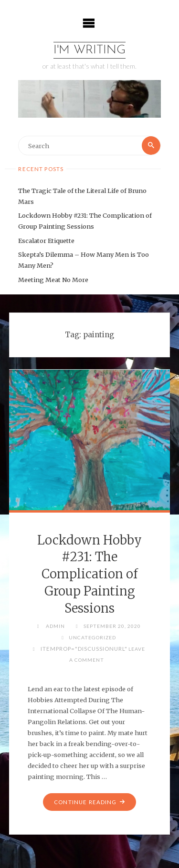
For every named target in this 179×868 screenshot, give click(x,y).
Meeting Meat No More (53, 280)
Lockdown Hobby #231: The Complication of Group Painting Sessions (89, 574)
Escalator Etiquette (46, 241)
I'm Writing (89, 50)
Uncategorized (92, 637)
